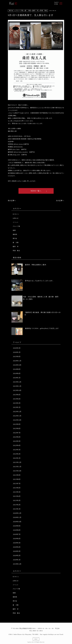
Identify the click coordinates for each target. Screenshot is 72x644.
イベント (16, 222)
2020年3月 (17, 551)
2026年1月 (17, 352)
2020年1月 (17, 560)
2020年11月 (17, 517)
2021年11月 (17, 467)
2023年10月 (17, 390)
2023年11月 (17, 386)
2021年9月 (17, 475)
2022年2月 (17, 454)
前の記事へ (12, 201)
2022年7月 (17, 433)
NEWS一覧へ (36, 191)
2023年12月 (17, 382)
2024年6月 (17, 373)
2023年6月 (17, 395)
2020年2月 (17, 556)
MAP (36, 639)
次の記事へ (60, 201)
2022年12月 (17, 412)
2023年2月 (17, 403)
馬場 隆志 (16, 251)
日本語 (56, 4)
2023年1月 (17, 407)
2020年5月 (17, 543)
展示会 (15, 238)
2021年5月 (17, 492)
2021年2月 (17, 505)
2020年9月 (17, 526)
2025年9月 (17, 357)
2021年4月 (17, 496)
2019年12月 (17, 564)
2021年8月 (17, 479)
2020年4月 (17, 547)
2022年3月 (17, 450)
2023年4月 (17, 399)
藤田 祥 (16, 247)
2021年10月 (17, 471)
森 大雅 (16, 242)
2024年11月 (17, 361)
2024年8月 (17, 369)
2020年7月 (17, 534)
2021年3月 (17, 500)
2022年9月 (17, 424)
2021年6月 (17, 488)
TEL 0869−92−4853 (36, 631)
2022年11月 (17, 416)
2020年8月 (17, 530)
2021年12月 (17, 462)
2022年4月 (17, 445)
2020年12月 (17, 513)
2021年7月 (17, 484)
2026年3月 (17, 348)
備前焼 (15, 234)
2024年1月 (17, 378)
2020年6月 (17, 539)
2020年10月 (17, 522)
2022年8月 (17, 429)
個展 (14, 230)
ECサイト (16, 214)
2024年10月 (17, 365)
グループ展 (16, 226)
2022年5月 (17, 441)
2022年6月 (17, 437)
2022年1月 (17, 458)
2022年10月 (17, 420)
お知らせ (16, 218)
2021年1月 (17, 509)
